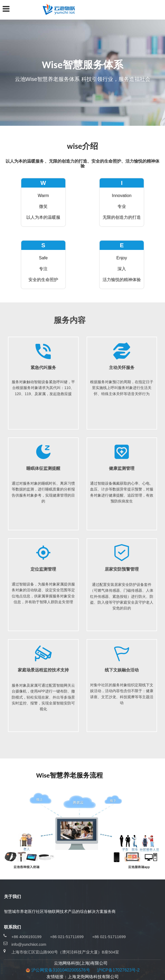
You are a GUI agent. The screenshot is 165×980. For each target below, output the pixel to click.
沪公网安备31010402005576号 (61, 970)
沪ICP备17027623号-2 (118, 970)
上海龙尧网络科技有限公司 (93, 977)
